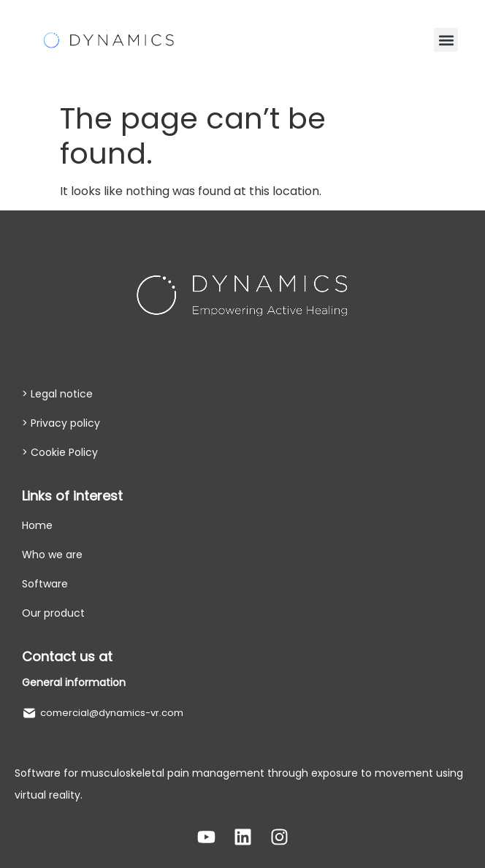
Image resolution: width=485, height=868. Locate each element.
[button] (446, 40)
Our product (53, 613)
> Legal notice (57, 394)
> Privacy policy (61, 423)
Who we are (52, 555)
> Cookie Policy (60, 452)
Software (45, 584)
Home (37, 525)
